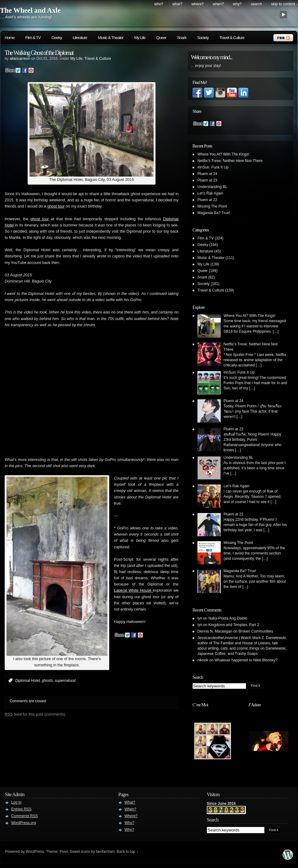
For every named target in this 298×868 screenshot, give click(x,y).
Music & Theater (111, 38)
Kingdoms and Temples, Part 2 (234, 625)
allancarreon (20, 59)
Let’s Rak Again (210, 193)
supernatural (65, 681)
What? (177, 4)
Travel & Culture (232, 38)
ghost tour (56, 206)
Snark (182, 38)
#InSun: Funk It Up (213, 167)
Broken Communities (256, 631)
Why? (237, 4)
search (256, 4)
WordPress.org (24, 823)
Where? (198, 4)
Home (10, 38)
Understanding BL (212, 187)
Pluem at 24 (207, 174)
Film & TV (33, 38)
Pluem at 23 (207, 180)
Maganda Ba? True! (214, 213)
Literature (80, 38)
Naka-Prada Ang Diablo (228, 618)
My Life (140, 38)
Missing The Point (212, 206)
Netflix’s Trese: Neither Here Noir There (230, 161)
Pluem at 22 (207, 200)
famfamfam (105, 852)
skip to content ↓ (284, 4)
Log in (16, 802)
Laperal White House (133, 590)
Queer (161, 38)
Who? (159, 4)
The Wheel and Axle (30, 10)
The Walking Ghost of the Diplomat (39, 53)
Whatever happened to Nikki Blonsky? (246, 660)
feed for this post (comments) (35, 714)
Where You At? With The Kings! (223, 154)
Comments (25, 816)
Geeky (57, 38)
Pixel (64, 852)
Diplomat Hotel (27, 681)
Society (203, 38)
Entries (21, 809)
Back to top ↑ (127, 852)
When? (218, 4)
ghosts (47, 681)
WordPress (35, 852)
